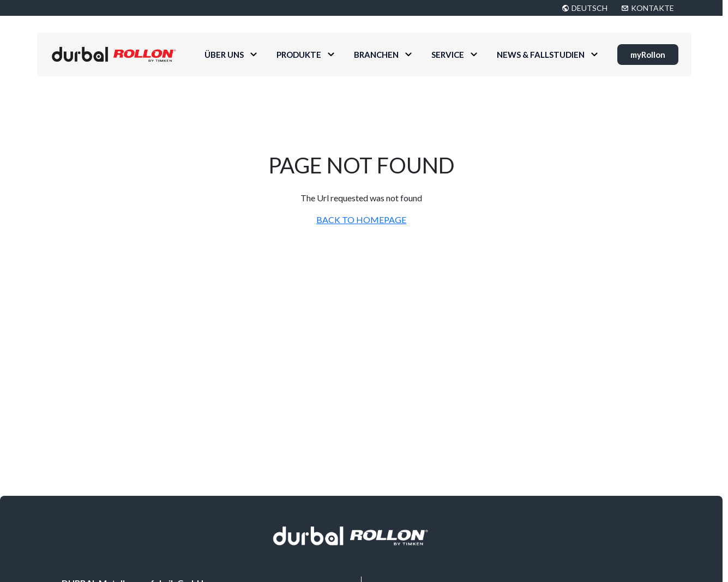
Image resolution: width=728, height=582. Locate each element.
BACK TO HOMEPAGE (361, 220)
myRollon (648, 55)
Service (448, 55)
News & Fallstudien (541, 55)
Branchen (376, 55)
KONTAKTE (652, 8)
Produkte (299, 55)
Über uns (224, 55)
